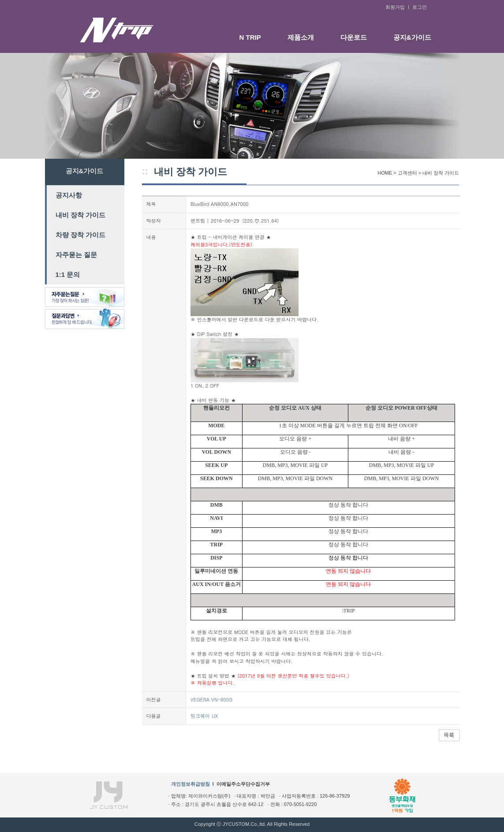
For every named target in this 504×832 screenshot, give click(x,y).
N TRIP (250, 37)
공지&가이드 (412, 37)
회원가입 (395, 7)
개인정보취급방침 (190, 784)
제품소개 (301, 37)
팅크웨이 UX (204, 716)
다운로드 (354, 37)
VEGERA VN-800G (211, 700)
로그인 (420, 7)
